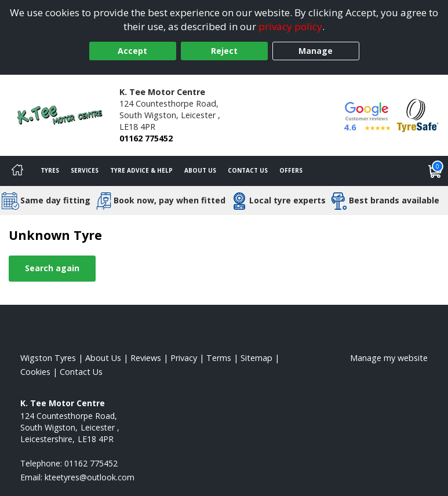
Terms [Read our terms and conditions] (219, 358)
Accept (132, 51)
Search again (52, 268)
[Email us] (90, 477)
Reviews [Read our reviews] (146, 358)
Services (85, 170)
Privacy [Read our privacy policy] (184, 358)
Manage (316, 51)
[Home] (17, 171)
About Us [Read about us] (103, 358)
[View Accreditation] (418, 114)
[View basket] (435, 171)
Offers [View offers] (291, 170)
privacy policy (290, 26)
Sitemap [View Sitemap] (256, 358)
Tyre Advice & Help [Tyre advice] (141, 170)
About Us (200, 170)
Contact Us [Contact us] (248, 170)
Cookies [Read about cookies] (35, 372)
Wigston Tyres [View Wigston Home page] (48, 358)
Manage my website (389, 358)
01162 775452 (146, 138)
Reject (224, 51)
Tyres (50, 170)
